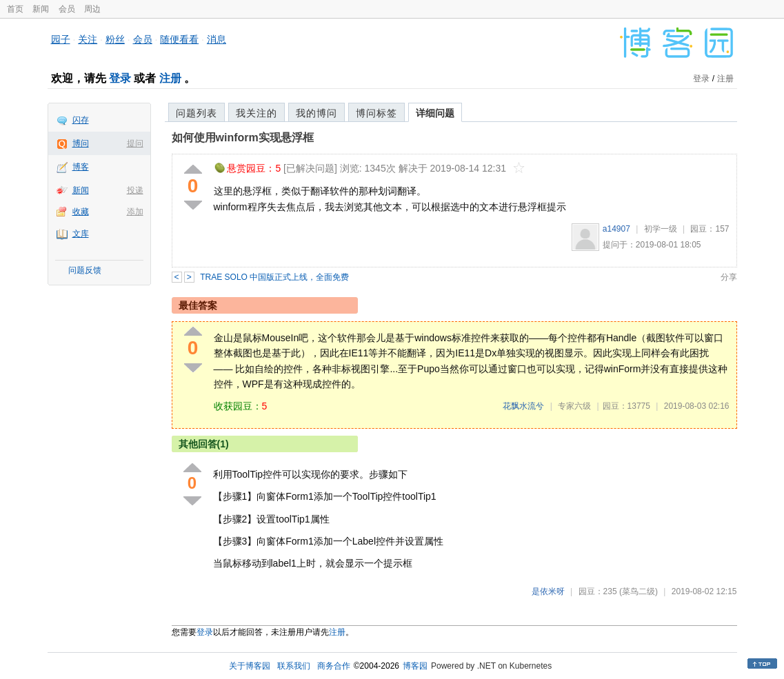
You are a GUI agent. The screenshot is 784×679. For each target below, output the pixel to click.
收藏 (81, 212)
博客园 (415, 666)
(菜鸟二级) (639, 591)
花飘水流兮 (523, 406)
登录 (120, 78)
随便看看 (179, 39)
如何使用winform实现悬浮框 (243, 138)
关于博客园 (250, 666)
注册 (170, 78)
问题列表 (197, 113)
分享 (729, 277)
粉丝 (115, 39)
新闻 (41, 9)
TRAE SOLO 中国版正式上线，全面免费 (274, 277)
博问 (81, 143)
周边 (92, 9)
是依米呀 (548, 591)
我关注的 (257, 113)
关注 (88, 39)
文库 (81, 234)
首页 (15, 9)
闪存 (81, 120)
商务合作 (334, 666)
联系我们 (294, 666)
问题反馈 (85, 270)
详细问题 (435, 113)
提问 (135, 143)
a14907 (616, 229)
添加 (135, 212)
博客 (81, 167)
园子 (61, 39)
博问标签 (376, 113)
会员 (67, 9)
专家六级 (574, 406)
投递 (135, 190)
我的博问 (316, 113)
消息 (217, 39)
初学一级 (661, 229)
